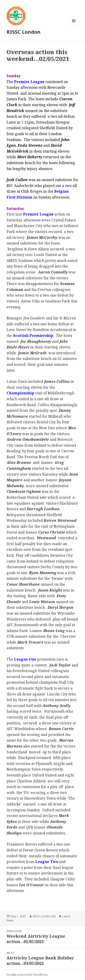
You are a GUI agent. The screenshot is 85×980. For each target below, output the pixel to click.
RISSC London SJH (44, 916)
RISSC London (24, 32)
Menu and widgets (74, 25)
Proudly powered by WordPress (27, 975)
